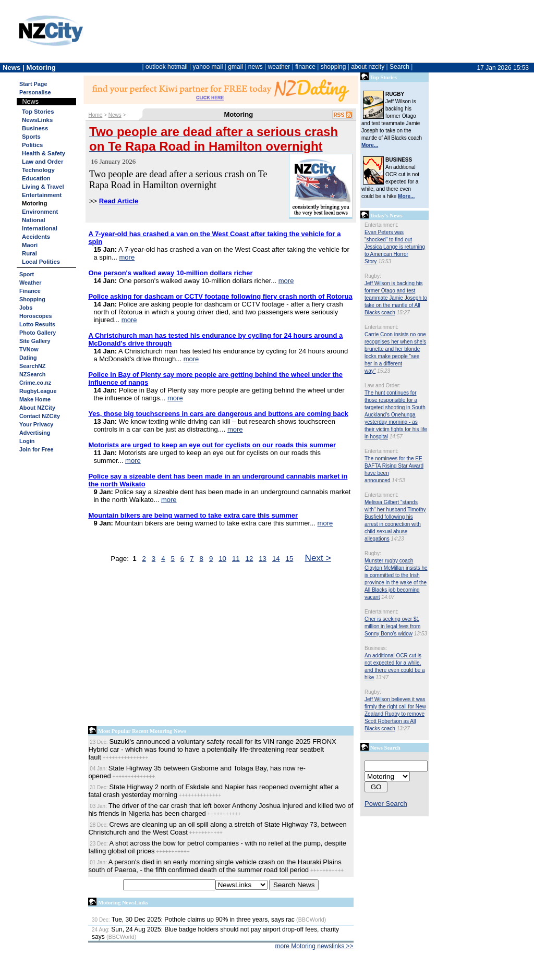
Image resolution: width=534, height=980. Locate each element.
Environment (40, 212)
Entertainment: (381, 225)
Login (27, 441)
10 (222, 559)
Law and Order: (383, 385)
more (127, 257)
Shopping (32, 299)
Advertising (35, 433)
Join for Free (36, 449)
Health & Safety (44, 153)
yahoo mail (208, 67)
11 (236, 559)
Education (36, 178)
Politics (32, 145)
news (256, 67)
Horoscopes (35, 316)
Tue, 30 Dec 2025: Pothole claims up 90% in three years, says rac (193, 920)
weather (279, 67)
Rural (29, 253)
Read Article (119, 201)
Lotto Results (37, 324)
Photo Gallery (38, 333)
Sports (31, 137)
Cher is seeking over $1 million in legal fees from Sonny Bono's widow (392, 626)
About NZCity (37, 408)
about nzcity (368, 67)
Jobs (26, 308)
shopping (333, 67)
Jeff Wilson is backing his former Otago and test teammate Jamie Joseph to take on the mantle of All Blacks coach (396, 298)
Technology (38, 170)
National (34, 220)
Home (96, 115)
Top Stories (38, 112)
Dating (28, 358)
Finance (30, 291)
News (115, 115)
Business (35, 128)
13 (263, 559)
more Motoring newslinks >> (314, 946)
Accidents (36, 237)
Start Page (33, 84)
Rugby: (373, 276)
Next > (318, 558)
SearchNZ (32, 366)
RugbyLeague (38, 391)
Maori (30, 245)
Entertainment (42, 195)
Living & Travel (43, 187)
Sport (27, 274)
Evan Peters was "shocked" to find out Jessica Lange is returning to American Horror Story (395, 247)
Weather (30, 283)
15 (290, 559)
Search (399, 67)
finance (305, 67)
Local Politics (41, 262)
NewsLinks (37, 120)
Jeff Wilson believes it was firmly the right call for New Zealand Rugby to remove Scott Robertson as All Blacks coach (395, 714)
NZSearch (32, 374)
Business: (376, 648)
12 (250, 559)
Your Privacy (36, 424)
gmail (235, 67)
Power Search (386, 804)
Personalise (35, 92)
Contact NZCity (40, 416)
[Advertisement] (221, 647)
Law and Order (43, 162)
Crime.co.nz (35, 383)
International (40, 228)
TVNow (29, 349)
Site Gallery (35, 341)
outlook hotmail (167, 67)
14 (276, 559)
